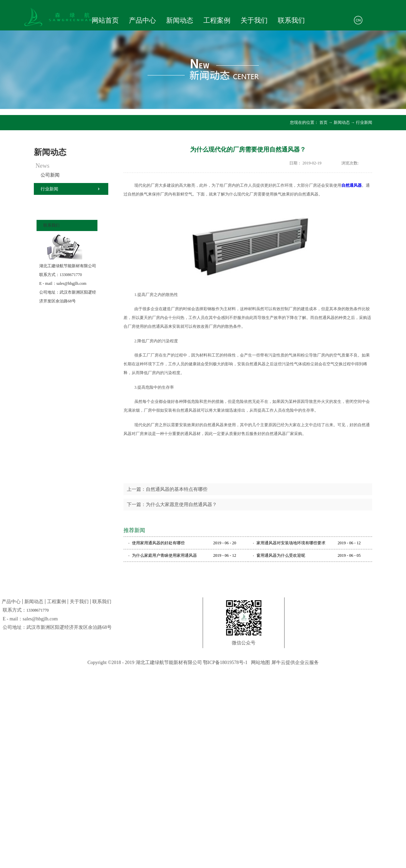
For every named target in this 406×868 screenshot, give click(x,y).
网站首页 (105, 20)
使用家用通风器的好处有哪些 (158, 543)
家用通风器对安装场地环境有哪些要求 (291, 543)
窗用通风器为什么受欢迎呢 (281, 555)
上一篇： (167, 489)
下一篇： (172, 505)
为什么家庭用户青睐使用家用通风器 (164, 555)
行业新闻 (364, 122)
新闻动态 (342, 122)
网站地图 (259, 663)
